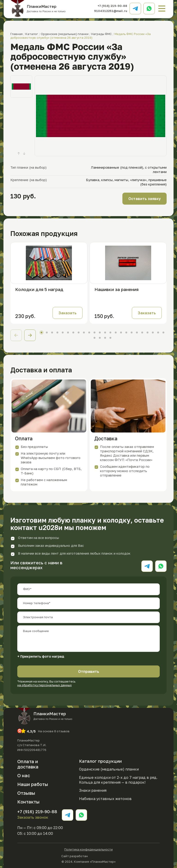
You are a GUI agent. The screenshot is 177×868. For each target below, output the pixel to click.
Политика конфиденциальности (88, 849)
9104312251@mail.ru (111, 11)
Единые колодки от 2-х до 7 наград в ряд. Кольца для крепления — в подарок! (118, 780)
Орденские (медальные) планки (109, 769)
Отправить (89, 671)
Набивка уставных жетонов (105, 799)
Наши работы (33, 784)
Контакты (28, 802)
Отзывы (26, 793)
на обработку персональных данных (44, 685)
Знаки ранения (93, 790)
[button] (30, 335)
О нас (24, 775)
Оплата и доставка (28, 764)
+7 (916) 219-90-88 (112, 6)
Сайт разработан (88, 856)
